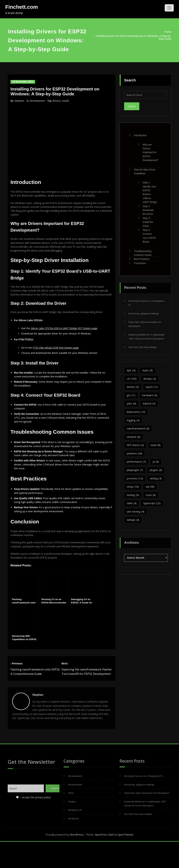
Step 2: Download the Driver (148, 208)
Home (163, 32)
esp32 (66, 101)
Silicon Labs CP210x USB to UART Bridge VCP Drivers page (68, 337)
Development (38, 101)
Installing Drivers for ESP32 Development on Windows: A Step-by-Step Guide (130, 37)
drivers (57, 101)
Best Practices (142, 256)
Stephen (19, 101)
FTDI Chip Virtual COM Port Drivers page (58, 358)
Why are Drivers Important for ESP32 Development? (151, 150)
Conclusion (140, 261)
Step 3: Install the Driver (148, 219)
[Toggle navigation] (169, 8)
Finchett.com (22, 7)
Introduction (140, 133)
